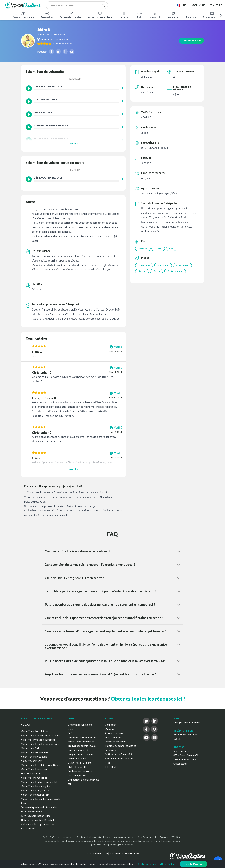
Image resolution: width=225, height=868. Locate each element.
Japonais (75, 79)
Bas (172, 249)
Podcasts (191, 15)
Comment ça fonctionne (80, 725)
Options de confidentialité (119, 754)
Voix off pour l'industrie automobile (39, 782)
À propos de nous (114, 733)
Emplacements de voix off (81, 771)
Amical (142, 272)
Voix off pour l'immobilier (34, 778)
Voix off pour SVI (30, 748)
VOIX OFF (27, 725)
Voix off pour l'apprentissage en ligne (40, 735)
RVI (139, 15)
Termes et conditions (116, 742)
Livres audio (155, 15)
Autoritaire (184, 266)
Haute (159, 249)
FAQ (70, 733)
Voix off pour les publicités (35, 731)
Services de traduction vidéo (36, 816)
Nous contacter (113, 737)
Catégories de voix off (80, 763)
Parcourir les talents (23, 15)
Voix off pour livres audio (34, 757)
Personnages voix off (79, 775)
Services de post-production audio (39, 807)
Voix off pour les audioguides (36, 786)
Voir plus (73, 143)
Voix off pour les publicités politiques (40, 765)
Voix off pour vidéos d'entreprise (38, 740)
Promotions (47, 15)
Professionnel (176, 272)
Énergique (164, 266)
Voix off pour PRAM (32, 761)
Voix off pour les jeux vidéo (35, 752)
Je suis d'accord (194, 864)
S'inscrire (216, 5)
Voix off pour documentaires (36, 795)
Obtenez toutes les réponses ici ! (148, 699)
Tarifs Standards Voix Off (81, 742)
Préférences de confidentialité (156, 864)
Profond (143, 249)
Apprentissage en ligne (100, 15)
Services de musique (31, 812)
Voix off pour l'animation (34, 769)
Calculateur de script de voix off (38, 824)
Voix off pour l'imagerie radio (36, 790)
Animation (174, 15)
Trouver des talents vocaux (82, 746)
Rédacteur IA (28, 828)
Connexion (111, 725)
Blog (70, 729)
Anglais (75, 170)
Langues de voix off (78, 750)
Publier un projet (128, 5)
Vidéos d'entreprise (71, 15)
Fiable (157, 272)
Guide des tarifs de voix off (82, 737)
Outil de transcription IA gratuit (38, 820)
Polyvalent (144, 266)
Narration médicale (31, 773)
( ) (81, 43)
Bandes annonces (212, 15)
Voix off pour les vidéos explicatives (40, 744)
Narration (124, 15)
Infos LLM (110, 767)
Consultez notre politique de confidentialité (110, 864)
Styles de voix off (77, 767)
